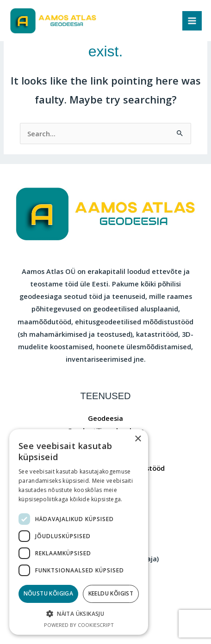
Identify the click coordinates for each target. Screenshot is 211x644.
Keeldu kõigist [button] (111, 593)
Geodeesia (105, 418)
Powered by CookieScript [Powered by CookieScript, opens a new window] (79, 625)
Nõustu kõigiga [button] (49, 593)
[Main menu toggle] (192, 21)
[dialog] (79, 532)
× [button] (138, 439)
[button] (79, 614)
